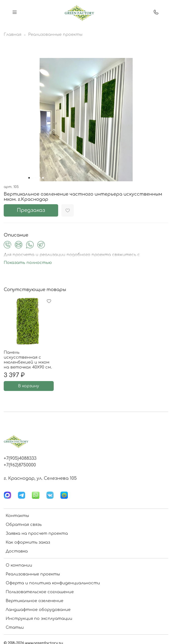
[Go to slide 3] (36, 178)
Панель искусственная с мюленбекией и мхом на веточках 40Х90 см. (28, 360)
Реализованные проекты (55, 35)
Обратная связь (24, 525)
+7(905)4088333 (20, 458)
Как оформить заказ (28, 542)
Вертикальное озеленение (35, 601)
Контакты (17, 516)
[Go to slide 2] (32, 178)
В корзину (29, 386)
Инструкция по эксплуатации (39, 619)
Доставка (17, 551)
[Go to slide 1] (29, 178)
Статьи (15, 627)
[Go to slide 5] (43, 178)
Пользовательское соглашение (40, 592)
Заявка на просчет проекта (37, 534)
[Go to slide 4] (39, 178)
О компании (19, 565)
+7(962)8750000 (20, 465)
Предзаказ (31, 210)
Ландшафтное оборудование (38, 610)
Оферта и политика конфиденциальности (53, 583)
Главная (12, 35)
